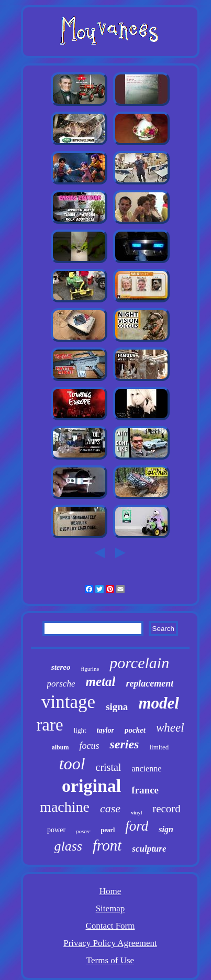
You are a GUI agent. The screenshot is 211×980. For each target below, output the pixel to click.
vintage (68, 702)
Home (110, 891)
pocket (135, 730)
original (91, 786)
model (159, 703)
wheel (170, 728)
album (60, 747)
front (107, 845)
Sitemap (110, 908)
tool (72, 764)
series (124, 744)
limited (159, 747)
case (110, 808)
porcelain (139, 663)
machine (65, 807)
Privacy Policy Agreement (110, 943)
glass (68, 846)
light (80, 730)
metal (100, 682)
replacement (149, 683)
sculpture (149, 849)
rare (49, 725)
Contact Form (110, 926)
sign (166, 829)
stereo (61, 667)
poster (83, 831)
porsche (61, 684)
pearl (108, 830)
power (56, 830)
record (166, 809)
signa (117, 707)
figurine (90, 669)
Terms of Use (110, 960)
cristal (109, 767)
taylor (105, 730)
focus (89, 746)
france (145, 790)
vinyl (136, 813)
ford (137, 826)
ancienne (146, 769)
